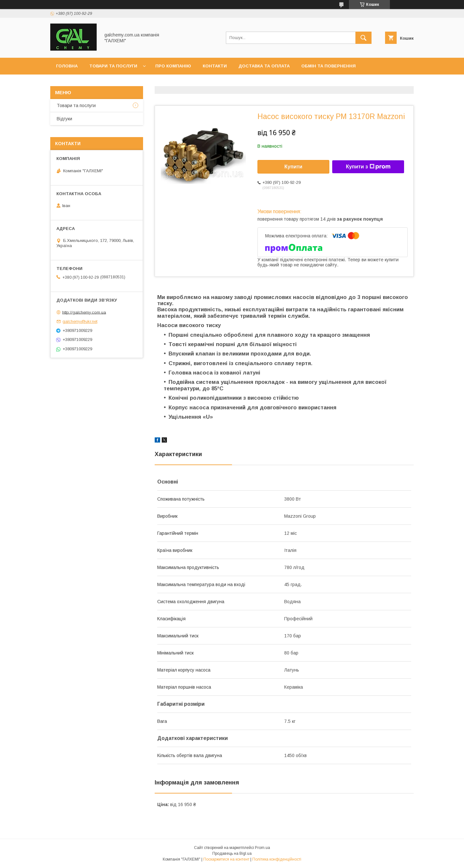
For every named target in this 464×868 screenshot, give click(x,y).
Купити (294, 167)
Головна (67, 66)
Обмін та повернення (329, 66)
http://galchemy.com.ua (84, 312)
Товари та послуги (113, 66)
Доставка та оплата (264, 66)
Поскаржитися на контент (226, 859)
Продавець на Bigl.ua (232, 853)
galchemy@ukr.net (80, 321)
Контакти (215, 66)
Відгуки (64, 119)
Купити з (368, 167)
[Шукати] (363, 38)
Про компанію (173, 66)
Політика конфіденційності (277, 859)
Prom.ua (262, 848)
